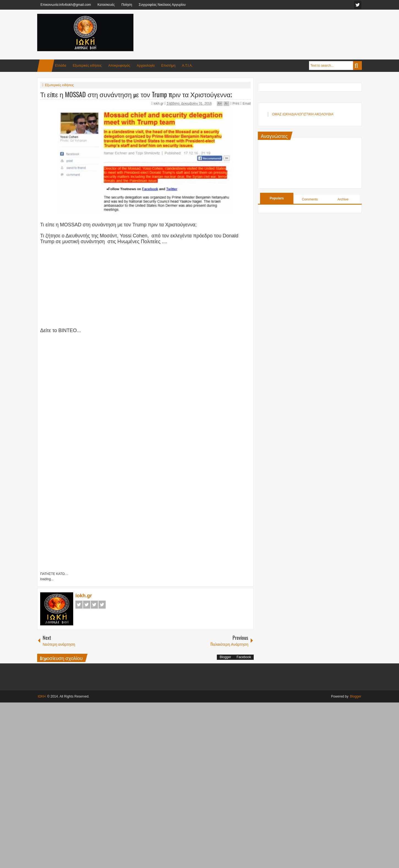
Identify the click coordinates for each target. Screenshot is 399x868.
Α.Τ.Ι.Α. (187, 66)
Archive (343, 199)
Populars (277, 198)
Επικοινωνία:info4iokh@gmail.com (66, 5)
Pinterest (102, 605)
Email (245, 104)
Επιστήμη (168, 66)
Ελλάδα (61, 66)
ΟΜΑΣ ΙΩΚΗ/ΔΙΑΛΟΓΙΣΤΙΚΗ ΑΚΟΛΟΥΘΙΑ (303, 114)
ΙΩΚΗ (42, 696)
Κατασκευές (106, 5)
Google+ (94, 605)
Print (235, 104)
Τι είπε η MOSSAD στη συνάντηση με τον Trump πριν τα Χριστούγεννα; (136, 94)
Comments (310, 199)
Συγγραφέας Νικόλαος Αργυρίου (162, 5)
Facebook (79, 605)
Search (357, 66)
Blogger (225, 657)
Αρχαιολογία (146, 66)
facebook (358, 5)
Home (46, 66)
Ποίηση (127, 5)
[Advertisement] (262, 27)
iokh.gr (159, 104)
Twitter (87, 605)
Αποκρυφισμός (119, 66)
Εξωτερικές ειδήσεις (87, 66)
